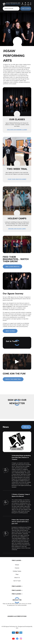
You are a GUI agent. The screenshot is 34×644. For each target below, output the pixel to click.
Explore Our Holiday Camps (17, 229)
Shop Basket (25, 4)
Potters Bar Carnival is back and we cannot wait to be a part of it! (20, 522)
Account (22, 4)
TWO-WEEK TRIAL (17, 169)
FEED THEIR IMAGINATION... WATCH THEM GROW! (16, 259)
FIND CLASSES (26, 9)
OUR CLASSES (17, 119)
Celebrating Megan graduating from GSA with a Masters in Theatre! (21, 457)
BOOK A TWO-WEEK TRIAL (13, 379)
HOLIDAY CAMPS (17, 219)
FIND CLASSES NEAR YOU (12, 267)
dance (17, 305)
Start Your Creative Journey (17, 179)
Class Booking (28, 4)
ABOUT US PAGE (10, 331)
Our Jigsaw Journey (13, 294)
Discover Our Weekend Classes (17, 130)
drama (7, 305)
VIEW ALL (26, 427)
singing (11, 305)
